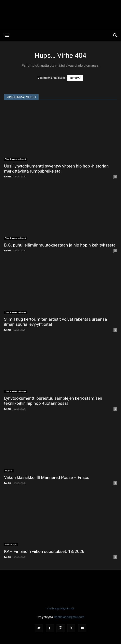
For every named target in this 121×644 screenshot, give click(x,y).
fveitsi (8, 177)
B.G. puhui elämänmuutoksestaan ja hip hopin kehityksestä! (60, 245)
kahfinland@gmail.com (70, 617)
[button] (7, 35)
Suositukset (11, 545)
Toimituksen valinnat (16, 159)
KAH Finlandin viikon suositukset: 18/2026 (44, 551)
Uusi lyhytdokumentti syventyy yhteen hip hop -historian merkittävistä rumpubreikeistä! (56, 169)
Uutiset (9, 471)
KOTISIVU (75, 78)
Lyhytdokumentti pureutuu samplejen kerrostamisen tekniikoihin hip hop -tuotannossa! (53, 401)
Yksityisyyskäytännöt (61, 608)
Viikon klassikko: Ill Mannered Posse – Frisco (47, 477)
